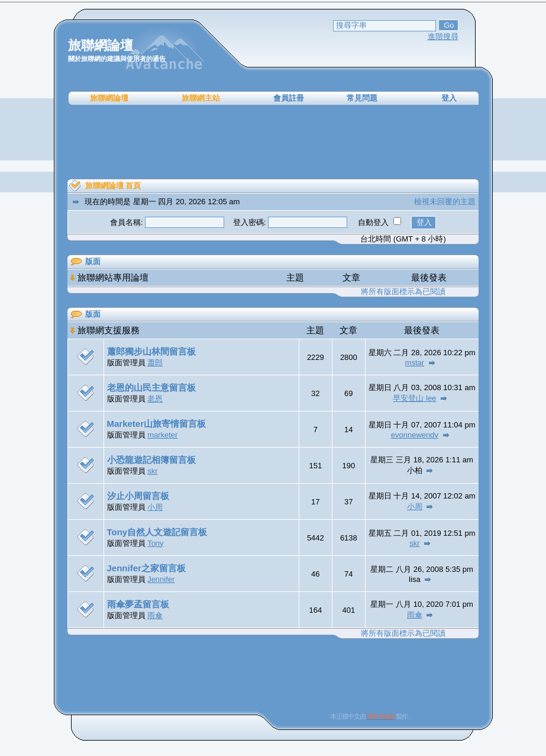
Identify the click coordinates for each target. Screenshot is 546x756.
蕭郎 (155, 363)
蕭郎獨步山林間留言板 (151, 351)
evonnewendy (415, 435)
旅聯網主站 (201, 98)
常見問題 (362, 98)
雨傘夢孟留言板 (138, 604)
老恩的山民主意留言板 (151, 387)
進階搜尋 (443, 36)
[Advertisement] (273, 142)
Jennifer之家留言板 (146, 568)
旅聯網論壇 (109, 98)
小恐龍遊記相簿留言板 (151, 460)
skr (152, 471)
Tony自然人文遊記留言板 (157, 532)
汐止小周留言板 (138, 496)
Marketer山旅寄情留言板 (157, 424)
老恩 (155, 399)
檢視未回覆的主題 (445, 202)
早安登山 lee (414, 398)
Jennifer (161, 579)
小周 (155, 507)
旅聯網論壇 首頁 (113, 186)
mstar (415, 363)
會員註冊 (289, 98)
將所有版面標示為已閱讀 (403, 292)
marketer (162, 435)
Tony (155, 543)
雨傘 (155, 615)
